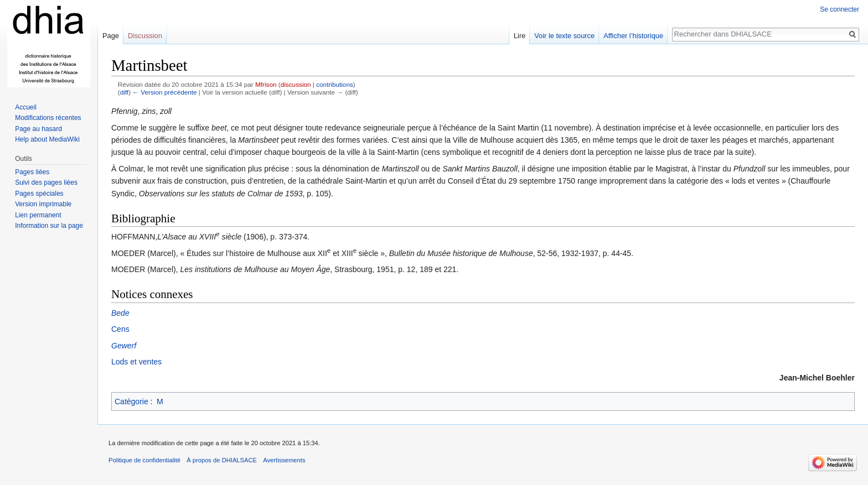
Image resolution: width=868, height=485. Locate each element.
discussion (296, 84)
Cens (120, 329)
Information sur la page (49, 226)
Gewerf (124, 346)
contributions (335, 84)
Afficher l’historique (633, 36)
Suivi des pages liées (46, 182)
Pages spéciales (39, 194)
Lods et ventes (136, 362)
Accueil (26, 107)
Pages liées (32, 172)
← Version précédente (164, 92)
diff (124, 92)
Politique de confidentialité (144, 460)
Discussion (145, 36)
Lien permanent (38, 215)
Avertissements (284, 460)
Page (111, 36)
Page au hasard (38, 129)
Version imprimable (43, 204)
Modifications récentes (48, 118)
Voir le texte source (564, 36)
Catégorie (131, 401)
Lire (520, 36)
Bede (120, 313)
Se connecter (839, 9)
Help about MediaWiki (47, 139)
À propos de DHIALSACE (222, 460)
